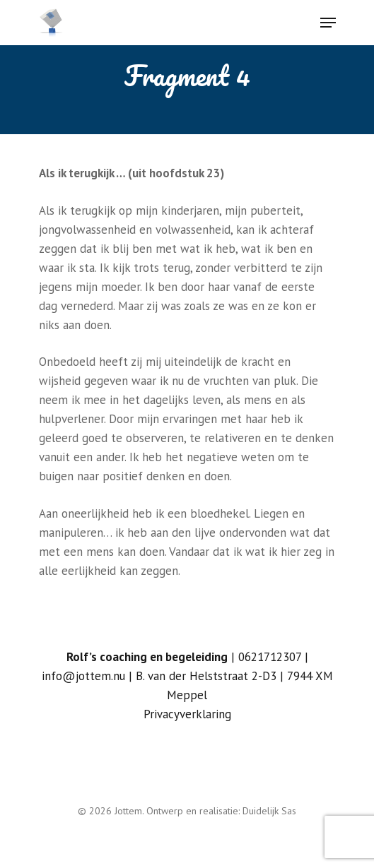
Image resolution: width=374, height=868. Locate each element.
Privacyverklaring (187, 714)
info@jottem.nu (83, 676)
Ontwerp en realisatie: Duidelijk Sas (221, 811)
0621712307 (270, 657)
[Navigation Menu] (328, 23)
